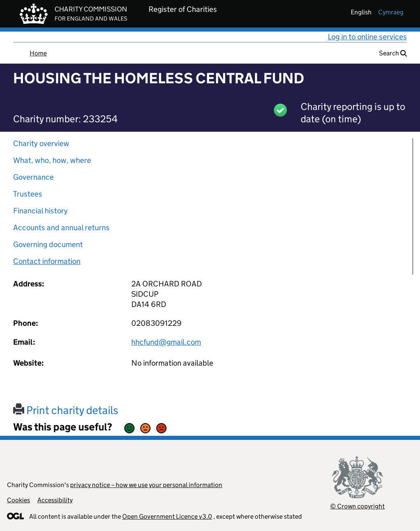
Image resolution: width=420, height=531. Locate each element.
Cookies (18, 500)
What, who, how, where (52, 160)
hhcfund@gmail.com (166, 342)
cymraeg (391, 12)
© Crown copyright (357, 506)
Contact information (47, 261)
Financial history (40, 211)
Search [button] (393, 53)
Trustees (28, 194)
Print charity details (66, 410)
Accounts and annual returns (61, 228)
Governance (33, 177)
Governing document (48, 244)
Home (38, 53)
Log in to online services (367, 37)
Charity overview (41, 143)
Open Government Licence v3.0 (167, 516)
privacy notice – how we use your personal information (146, 485)
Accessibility (55, 500)
